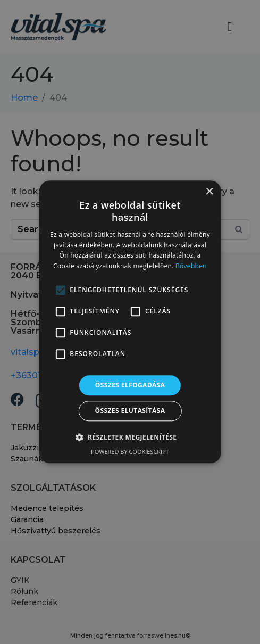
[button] (130, 437)
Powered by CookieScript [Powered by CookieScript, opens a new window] (130, 452)
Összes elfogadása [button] (130, 385)
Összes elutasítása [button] (130, 411)
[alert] (130, 322)
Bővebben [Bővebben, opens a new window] (191, 266)
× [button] (209, 192)
